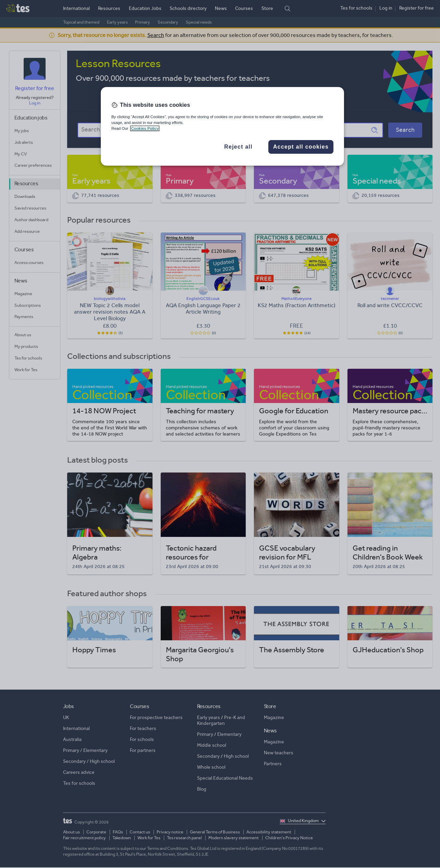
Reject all (238, 147)
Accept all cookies (301, 147)
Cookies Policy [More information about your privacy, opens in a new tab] (145, 128)
